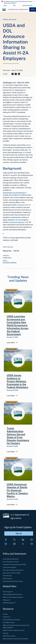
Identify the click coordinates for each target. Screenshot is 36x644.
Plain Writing (7, 576)
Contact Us (7, 617)
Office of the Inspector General (13, 597)
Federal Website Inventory (12, 620)
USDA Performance (9, 636)
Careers (5, 614)
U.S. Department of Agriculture (18, 9)
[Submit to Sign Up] (19, 533)
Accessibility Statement (11, 559)
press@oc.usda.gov (10, 262)
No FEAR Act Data (9, 622)
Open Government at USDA (12, 573)
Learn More (11, 343)
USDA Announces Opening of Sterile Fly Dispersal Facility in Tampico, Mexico (18, 490)
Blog (14, 5)
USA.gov (6, 600)
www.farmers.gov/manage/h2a (15, 193)
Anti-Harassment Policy (11, 562)
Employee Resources (27, 5)
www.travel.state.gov (17, 222)
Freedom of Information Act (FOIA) (14, 564)
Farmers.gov (8, 592)
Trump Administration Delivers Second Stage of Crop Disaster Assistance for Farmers (18, 436)
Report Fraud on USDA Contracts (14, 630)
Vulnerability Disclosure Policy (13, 581)
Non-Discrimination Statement (13, 570)
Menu (33, 9)
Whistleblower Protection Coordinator (16, 639)
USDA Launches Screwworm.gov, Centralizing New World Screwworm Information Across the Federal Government (18, 325)
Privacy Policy (7, 578)
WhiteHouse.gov (9, 603)
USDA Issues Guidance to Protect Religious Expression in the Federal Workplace (17, 381)
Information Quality (10, 567)
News (5, 5)
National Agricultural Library (12, 594)
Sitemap (6, 633)
